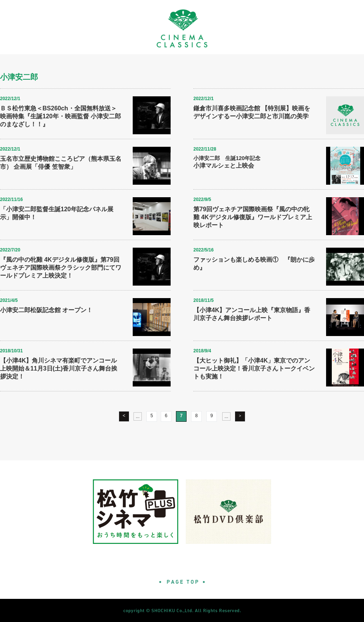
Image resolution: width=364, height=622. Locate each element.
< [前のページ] (124, 416)
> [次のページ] (240, 416)
